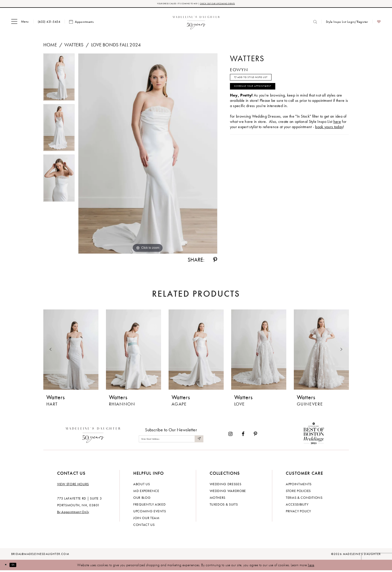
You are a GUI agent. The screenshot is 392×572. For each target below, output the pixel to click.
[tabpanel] (59, 80)
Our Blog (142, 499)
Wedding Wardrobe (228, 492)
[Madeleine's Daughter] (93, 435)
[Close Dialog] (8, 566)
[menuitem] (20, 23)
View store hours (73, 485)
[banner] (196, 23)
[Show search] (315, 23)
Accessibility (297, 506)
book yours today (329, 138)
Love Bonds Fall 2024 (116, 46)
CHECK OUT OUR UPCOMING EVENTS (231, 4)
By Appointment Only (73, 513)
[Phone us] (49, 23)
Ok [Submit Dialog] (19, 566)
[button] (20, 23)
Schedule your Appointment (265, 96)
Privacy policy (298, 513)
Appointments (299, 485)
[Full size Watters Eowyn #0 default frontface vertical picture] (148, 155)
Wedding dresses (226, 485)
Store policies (298, 492)
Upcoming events (150, 513)
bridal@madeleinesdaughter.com (40, 555)
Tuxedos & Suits (224, 506)
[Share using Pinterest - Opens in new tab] (215, 262)
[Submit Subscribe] (198, 440)
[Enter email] (171, 440)
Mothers (218, 499)
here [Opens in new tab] (337, 133)
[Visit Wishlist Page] (379, 23)
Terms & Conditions (304, 499)
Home (50, 46)
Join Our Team (146, 519)
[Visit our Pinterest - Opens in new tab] (255, 435)
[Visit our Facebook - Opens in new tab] (243, 435)
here (311, 566)
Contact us (144, 526)
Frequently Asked (149, 506)
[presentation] (71, 351)
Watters (74, 46)
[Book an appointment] (81, 23)
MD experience (146, 492)
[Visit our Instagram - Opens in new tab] (230, 435)
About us (142, 485)
